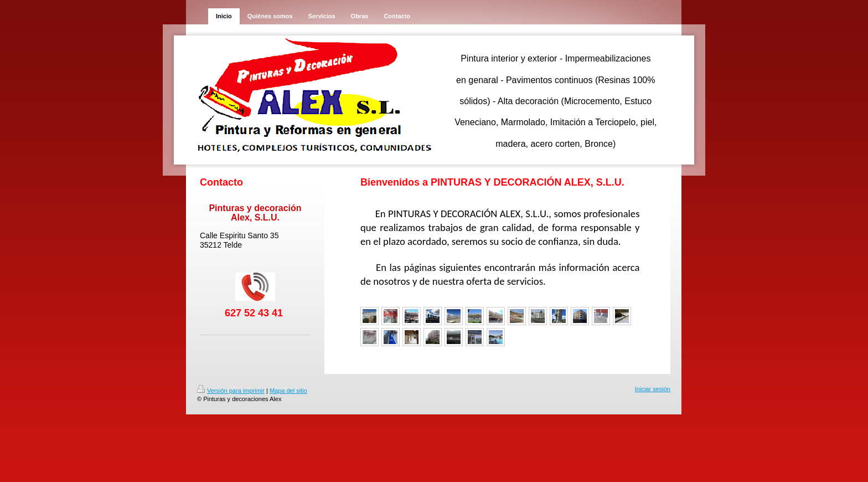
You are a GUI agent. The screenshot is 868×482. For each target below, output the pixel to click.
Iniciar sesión (653, 389)
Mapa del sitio (288, 391)
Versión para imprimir (231, 391)
